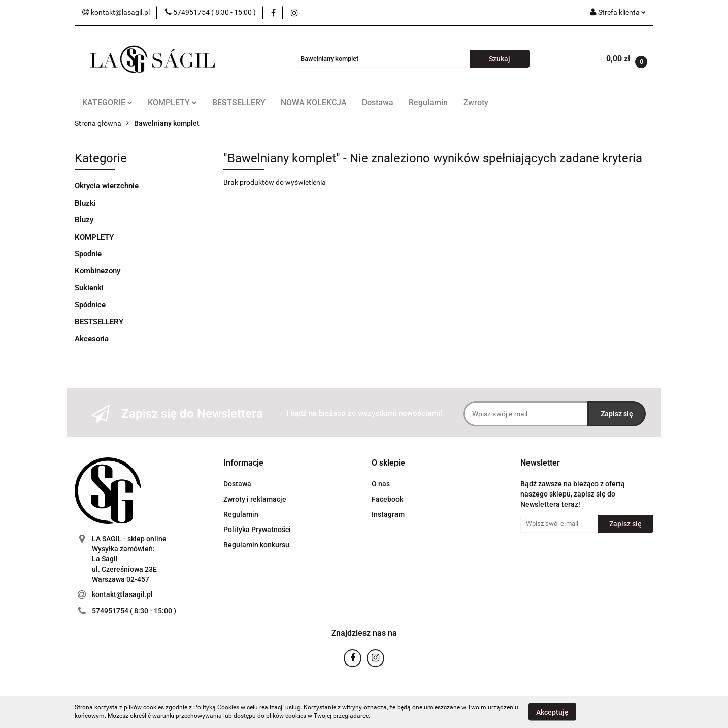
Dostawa (378, 102)
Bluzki (85, 203)
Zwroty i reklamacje (255, 499)
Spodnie (88, 254)
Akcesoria (92, 339)
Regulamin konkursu (256, 545)
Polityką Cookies (216, 707)
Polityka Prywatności (257, 530)
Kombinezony (97, 271)
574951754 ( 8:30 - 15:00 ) (134, 611)
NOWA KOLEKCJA (314, 102)
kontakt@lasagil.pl (122, 594)
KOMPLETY (172, 102)
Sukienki (89, 288)
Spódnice (90, 305)
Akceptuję (552, 712)
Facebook (387, 499)
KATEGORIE (107, 102)
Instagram (388, 514)
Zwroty (476, 102)
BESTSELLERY (239, 102)
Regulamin (428, 102)
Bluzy (84, 220)
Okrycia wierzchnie (107, 186)
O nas (381, 484)
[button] (243, 463)
